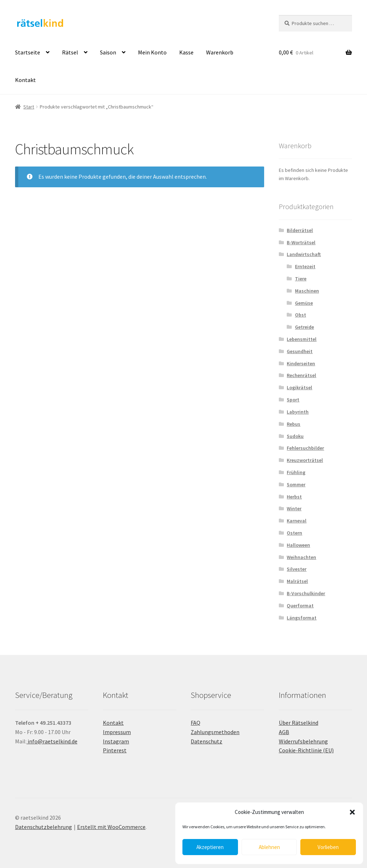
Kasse (186, 52)
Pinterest (115, 750)
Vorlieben (328, 847)
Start (29, 107)
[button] (352, 812)
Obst (301, 315)
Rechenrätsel (301, 375)
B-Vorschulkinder (306, 593)
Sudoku (295, 436)
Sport (293, 400)
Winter (294, 508)
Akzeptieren (210, 847)
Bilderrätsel (300, 230)
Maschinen (307, 291)
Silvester (297, 569)
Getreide (304, 327)
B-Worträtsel (301, 242)
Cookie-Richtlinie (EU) (306, 750)
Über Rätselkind (299, 723)
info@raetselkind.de (52, 741)
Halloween (298, 545)
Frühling (296, 472)
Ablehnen (269, 847)
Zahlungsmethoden (215, 732)
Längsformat (302, 618)
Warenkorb (220, 52)
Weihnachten (301, 557)
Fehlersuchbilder (305, 448)
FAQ (196, 723)
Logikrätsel (299, 387)
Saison (108, 52)
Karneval (297, 521)
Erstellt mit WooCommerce (111, 827)
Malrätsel (297, 581)
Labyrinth (298, 412)
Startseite (28, 52)
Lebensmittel (302, 339)
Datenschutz (206, 741)
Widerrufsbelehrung (303, 741)
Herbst (294, 497)
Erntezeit (305, 266)
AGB (284, 732)
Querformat (300, 606)
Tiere (301, 279)
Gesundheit (300, 351)
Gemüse (304, 303)
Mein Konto (152, 52)
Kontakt (25, 80)
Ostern (294, 533)
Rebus (294, 424)
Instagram (116, 741)
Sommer (296, 484)
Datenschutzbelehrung (44, 827)
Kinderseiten (301, 363)
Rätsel (70, 52)
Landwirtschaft (304, 254)
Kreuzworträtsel (305, 460)
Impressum (117, 732)
